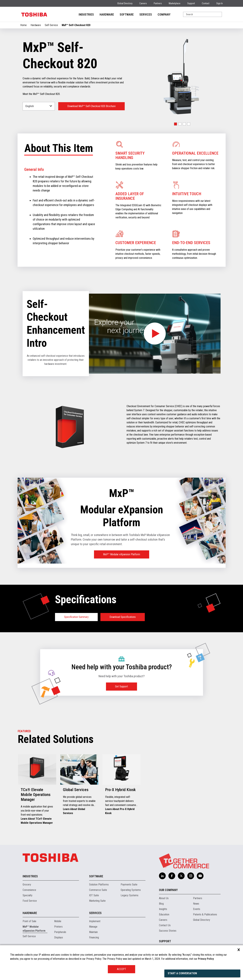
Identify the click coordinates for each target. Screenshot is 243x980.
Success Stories (168, 931)
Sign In (220, 3)
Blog (161, 904)
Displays (59, 937)
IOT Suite (94, 895)
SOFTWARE (127, 14)
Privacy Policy (206, 959)
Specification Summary (76, 617)
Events (197, 909)
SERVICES (146, 14)
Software (96, 876)
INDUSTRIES (86, 14)
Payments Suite (129, 885)
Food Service (30, 901)
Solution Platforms (99, 885)
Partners (158, 3)
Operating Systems (131, 890)
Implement (95, 921)
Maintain (93, 932)
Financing (94, 937)
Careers (143, 3)
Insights (163, 909)
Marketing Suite (97, 901)
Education (164, 914)
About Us (164, 898)
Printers (58, 927)
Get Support (122, 686)
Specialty (28, 895)
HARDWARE (107, 14)
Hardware (36, 25)
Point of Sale (29, 921)
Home (23, 25)
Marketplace (175, 3)
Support (191, 3)
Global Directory (125, 3)
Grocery (27, 885)
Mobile (58, 921)
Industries (30, 876)
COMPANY (164, 14)
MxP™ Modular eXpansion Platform (122, 554)
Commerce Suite (98, 890)
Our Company (168, 890)
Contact (206, 3)
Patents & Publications (205, 914)
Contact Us (165, 925)
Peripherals (60, 932)
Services (95, 913)
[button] (175, 124)
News (196, 904)
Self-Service (51, 25)
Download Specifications (123, 617)
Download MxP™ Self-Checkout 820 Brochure (91, 106)
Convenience (29, 890)
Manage (93, 927)
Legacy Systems (130, 895)
